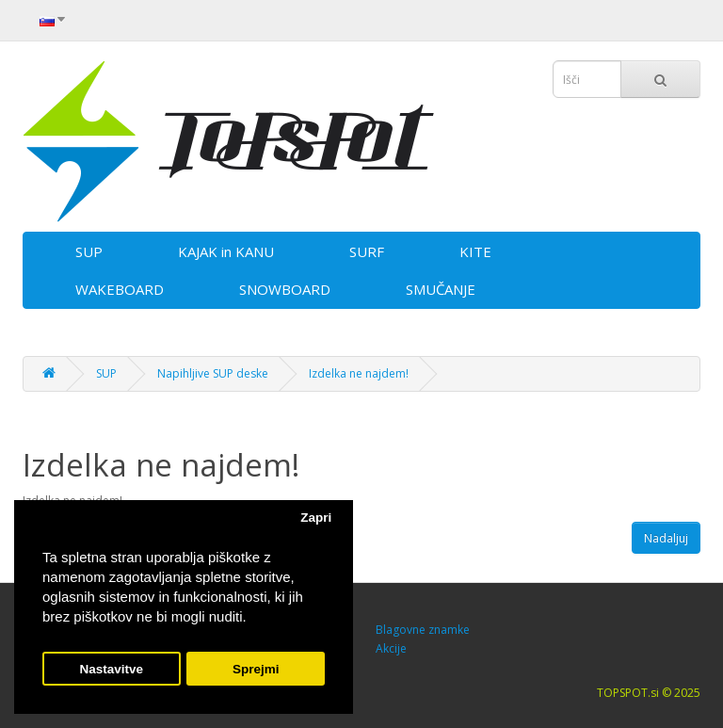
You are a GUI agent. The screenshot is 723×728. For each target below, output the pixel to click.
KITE (475, 251)
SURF (367, 251)
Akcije (391, 648)
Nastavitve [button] (112, 669)
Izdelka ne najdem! (359, 373)
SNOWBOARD (285, 289)
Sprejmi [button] (256, 669)
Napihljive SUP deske (213, 373)
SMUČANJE (441, 289)
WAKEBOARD (120, 289)
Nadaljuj (666, 538)
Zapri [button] (316, 518)
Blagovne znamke (423, 630)
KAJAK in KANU (226, 251)
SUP (89, 251)
